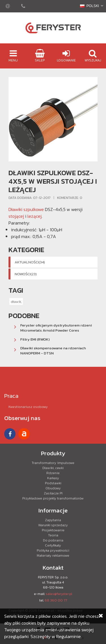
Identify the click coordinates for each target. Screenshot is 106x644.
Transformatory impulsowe (53, 463)
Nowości (26, 274)
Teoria (53, 535)
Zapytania (53, 520)
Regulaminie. (69, 636)
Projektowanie (53, 530)
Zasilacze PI (53, 493)
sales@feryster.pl (59, 594)
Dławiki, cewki (53, 468)
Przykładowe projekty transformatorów (53, 498)
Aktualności (30, 262)
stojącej (16, 216)
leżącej (34, 216)
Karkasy (53, 478)
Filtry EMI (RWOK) (35, 339)
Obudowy (53, 488)
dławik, (16, 302)
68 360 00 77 (56, 600)
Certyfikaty (53, 545)
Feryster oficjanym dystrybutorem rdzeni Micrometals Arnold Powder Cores (56, 328)
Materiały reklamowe (53, 556)
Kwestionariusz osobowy (28, 407)
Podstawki (53, 483)
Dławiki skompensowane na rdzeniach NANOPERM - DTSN (53, 351)
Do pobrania (53, 540)
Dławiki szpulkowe (26, 209)
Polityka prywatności (53, 550)
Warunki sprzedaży (53, 525)
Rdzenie (53, 473)
